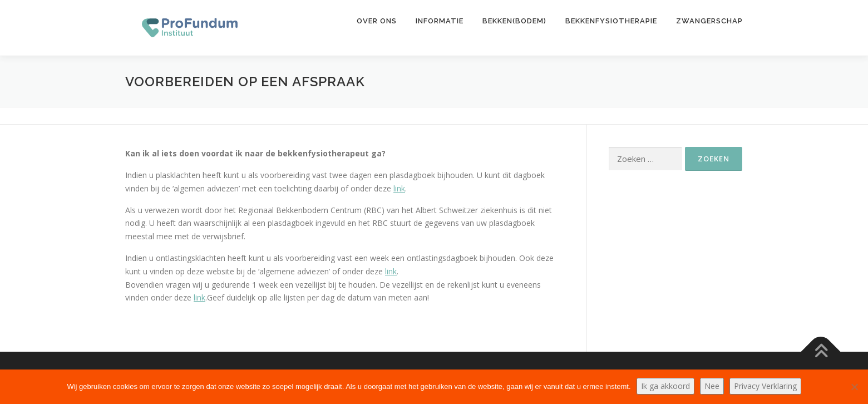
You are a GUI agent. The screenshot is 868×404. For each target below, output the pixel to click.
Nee (712, 386)
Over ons (377, 21)
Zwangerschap (709, 21)
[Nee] (854, 387)
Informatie (440, 21)
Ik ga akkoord (665, 386)
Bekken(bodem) (514, 21)
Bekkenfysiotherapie (611, 21)
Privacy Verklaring (765, 386)
